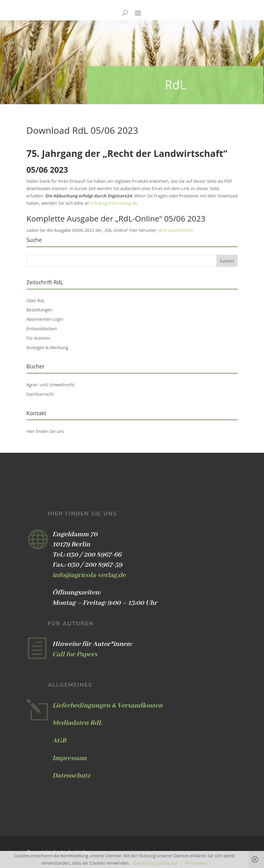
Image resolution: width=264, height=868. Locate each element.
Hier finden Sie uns (45, 431)
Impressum (70, 758)
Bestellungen (40, 310)
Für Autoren (38, 338)
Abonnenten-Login (45, 319)
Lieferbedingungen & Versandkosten (108, 706)
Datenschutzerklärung (155, 863)
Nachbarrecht (40, 394)
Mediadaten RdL (77, 723)
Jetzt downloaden (176, 230)
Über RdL (36, 301)
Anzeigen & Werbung (47, 347)
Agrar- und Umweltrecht (51, 385)
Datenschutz (71, 776)
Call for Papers (75, 654)
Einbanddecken (42, 329)
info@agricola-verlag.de (114, 203)
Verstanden (196, 863)
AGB (59, 741)
